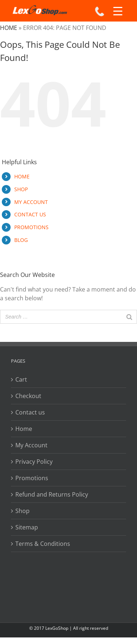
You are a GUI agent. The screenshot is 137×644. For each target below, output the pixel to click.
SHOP (21, 189)
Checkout (28, 396)
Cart (21, 379)
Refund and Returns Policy (52, 494)
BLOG (21, 240)
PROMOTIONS (31, 227)
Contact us (30, 412)
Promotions (32, 478)
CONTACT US (30, 214)
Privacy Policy (34, 462)
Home (9, 28)
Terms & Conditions (43, 544)
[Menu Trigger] (118, 11)
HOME (22, 176)
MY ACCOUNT (31, 202)
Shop (22, 511)
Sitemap (27, 527)
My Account (31, 445)
